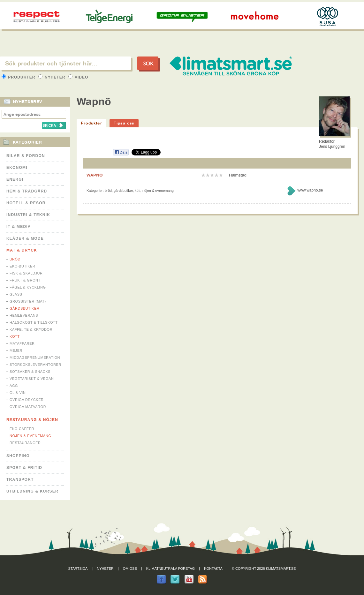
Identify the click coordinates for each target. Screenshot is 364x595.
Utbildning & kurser (32, 491)
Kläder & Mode (25, 238)
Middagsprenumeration (35, 358)
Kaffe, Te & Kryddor (31, 329)
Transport (20, 479)
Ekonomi (17, 168)
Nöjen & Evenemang (30, 436)
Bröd (15, 259)
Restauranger (25, 443)
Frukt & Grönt (25, 280)
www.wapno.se (310, 190)
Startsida (78, 569)
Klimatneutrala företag (171, 569)
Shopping (18, 456)
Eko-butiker (23, 266)
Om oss (130, 569)
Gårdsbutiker (24, 308)
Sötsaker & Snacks (30, 372)
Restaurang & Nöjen (32, 420)
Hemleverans (24, 315)
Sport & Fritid (24, 468)
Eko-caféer (22, 429)
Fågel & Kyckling (28, 287)
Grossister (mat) (28, 301)
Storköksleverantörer (35, 365)
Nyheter (53, 77)
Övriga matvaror (28, 407)
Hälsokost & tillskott (34, 322)
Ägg (14, 386)
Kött (15, 336)
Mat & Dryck (22, 250)
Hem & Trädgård (27, 191)
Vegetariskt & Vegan (32, 379)
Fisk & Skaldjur (26, 273)
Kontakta (213, 569)
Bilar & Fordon (26, 156)
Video (78, 77)
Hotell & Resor (26, 203)
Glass (16, 294)
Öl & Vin (18, 393)
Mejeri (17, 350)
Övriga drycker (27, 400)
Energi (15, 179)
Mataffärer (22, 343)
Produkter (19, 77)
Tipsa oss (124, 123)
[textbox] (65, 63)
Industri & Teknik (28, 215)
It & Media (19, 227)
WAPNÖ (95, 175)
